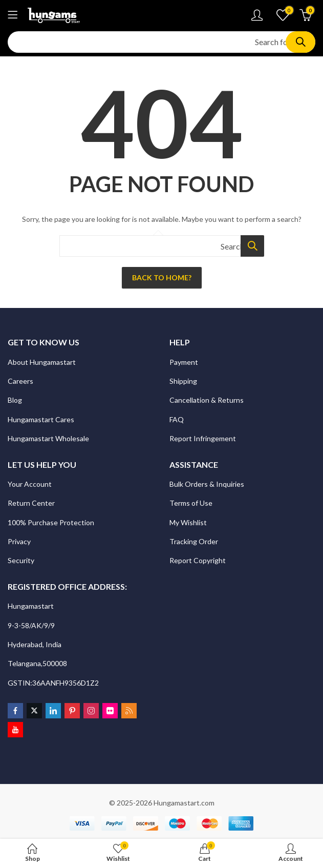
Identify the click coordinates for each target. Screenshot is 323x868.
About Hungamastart (42, 362)
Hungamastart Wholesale (48, 438)
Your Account (30, 484)
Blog (15, 400)
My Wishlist (188, 522)
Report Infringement (203, 438)
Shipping (183, 381)
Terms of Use (191, 503)
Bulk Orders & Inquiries (208, 484)
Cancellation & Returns (207, 400)
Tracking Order (194, 541)
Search (300, 42)
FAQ (177, 419)
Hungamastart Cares (41, 419)
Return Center (32, 503)
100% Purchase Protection (51, 522)
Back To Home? (162, 277)
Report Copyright (198, 560)
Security (22, 560)
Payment (184, 362)
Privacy (20, 541)
